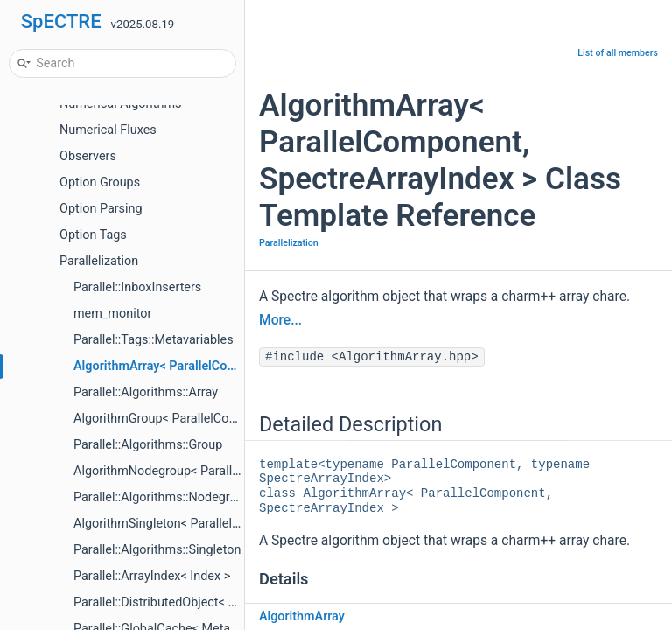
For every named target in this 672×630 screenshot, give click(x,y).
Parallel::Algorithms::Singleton (157, 550)
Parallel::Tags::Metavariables (154, 340)
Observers (88, 156)
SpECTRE (61, 21)
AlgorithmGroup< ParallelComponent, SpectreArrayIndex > (235, 419)
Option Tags (93, 235)
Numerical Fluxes (108, 130)
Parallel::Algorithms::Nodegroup (162, 497)
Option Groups (100, 182)
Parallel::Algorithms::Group (148, 445)
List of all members (618, 53)
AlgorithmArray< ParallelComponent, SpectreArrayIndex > (235, 366)
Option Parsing (101, 209)
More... (280, 320)
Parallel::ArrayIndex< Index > (152, 576)
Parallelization (99, 261)
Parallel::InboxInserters (137, 287)
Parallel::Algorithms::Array (146, 392)
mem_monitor (112, 314)
